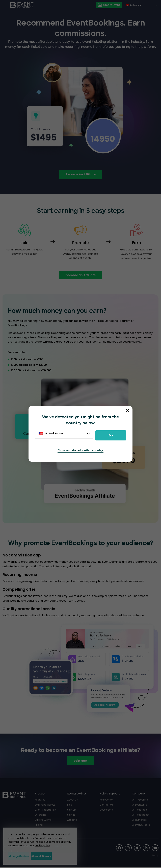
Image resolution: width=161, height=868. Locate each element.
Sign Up (72, 810)
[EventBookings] (22, 5)
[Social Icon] (119, 848)
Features (40, 800)
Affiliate (72, 820)
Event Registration (45, 810)
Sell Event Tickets (45, 805)
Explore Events (43, 820)
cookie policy (41, 846)
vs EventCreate (141, 825)
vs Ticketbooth (141, 815)
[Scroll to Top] (155, 856)
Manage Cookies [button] (22, 856)
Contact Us (106, 805)
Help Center (107, 800)
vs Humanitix (139, 820)
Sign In (71, 815)
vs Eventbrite (140, 805)
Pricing (39, 825)
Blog (70, 805)
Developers (106, 810)
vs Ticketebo (139, 810)
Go (111, 435)
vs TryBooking (140, 800)
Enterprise (41, 815)
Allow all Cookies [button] (56, 856)
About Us (72, 800)
